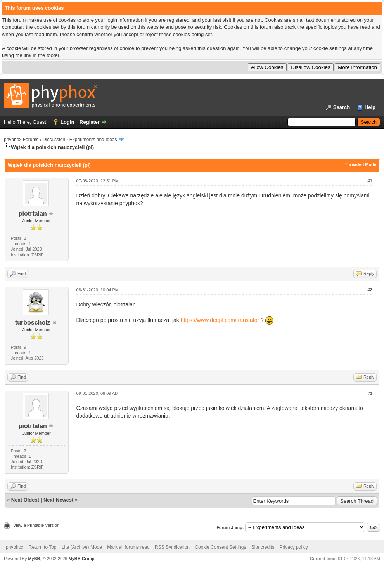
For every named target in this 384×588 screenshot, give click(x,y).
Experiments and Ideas (93, 140)
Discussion (54, 140)
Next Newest (58, 500)
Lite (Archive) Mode (82, 547)
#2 (370, 290)
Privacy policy (294, 547)
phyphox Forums (21, 140)
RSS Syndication (172, 547)
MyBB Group (81, 559)
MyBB (34, 559)
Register (90, 122)
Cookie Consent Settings (220, 547)
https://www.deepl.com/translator (220, 320)
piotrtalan (33, 214)
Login (67, 122)
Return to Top (43, 547)
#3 (370, 393)
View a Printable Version (36, 525)
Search (342, 107)
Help (370, 107)
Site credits (263, 547)
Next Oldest (25, 500)
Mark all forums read (128, 547)
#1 (370, 181)
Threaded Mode (361, 164)
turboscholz (33, 323)
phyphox (15, 547)
